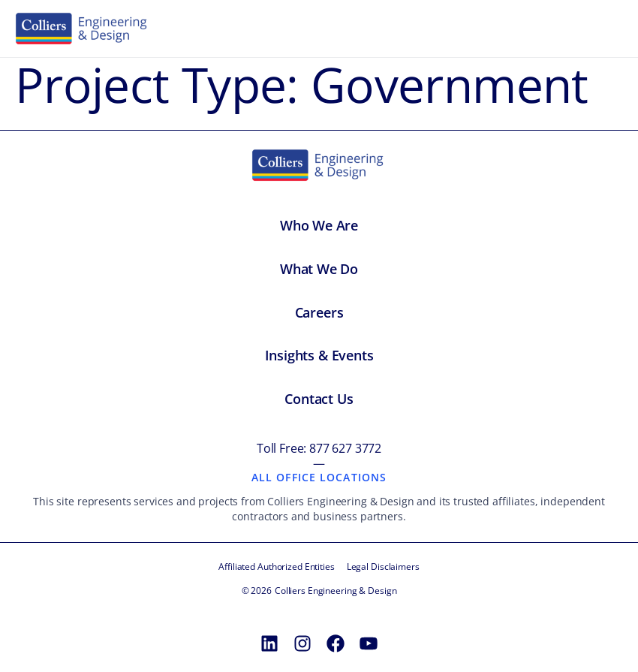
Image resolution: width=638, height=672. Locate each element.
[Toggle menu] (606, 29)
